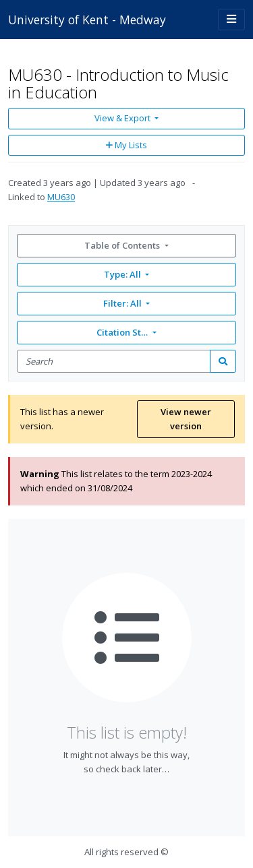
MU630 (61, 197)
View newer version (186, 419)
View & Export (123, 118)
